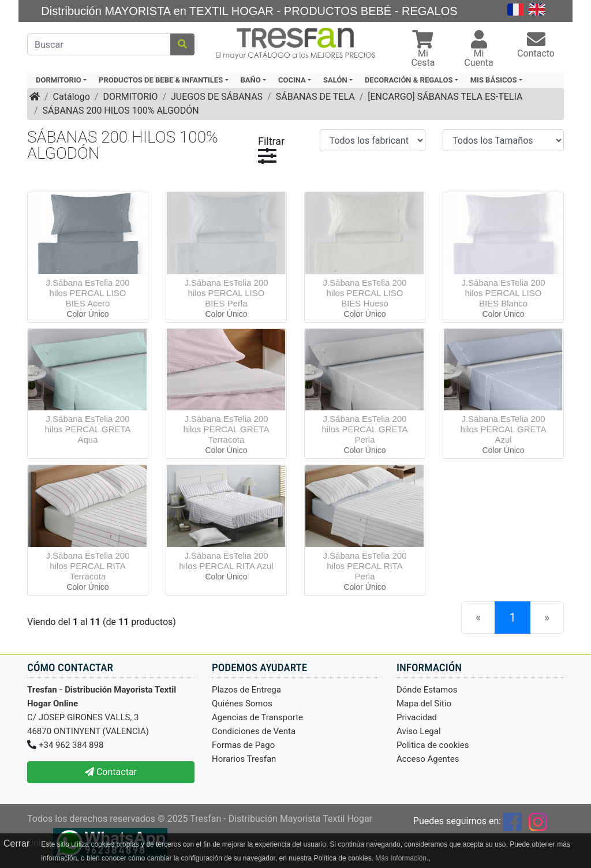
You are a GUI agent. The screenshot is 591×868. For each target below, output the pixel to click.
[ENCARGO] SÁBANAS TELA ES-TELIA (445, 97)
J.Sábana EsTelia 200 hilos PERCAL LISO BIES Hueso (364, 293)
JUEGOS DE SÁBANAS (217, 97)
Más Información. (402, 858)
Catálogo (72, 97)
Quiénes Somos (242, 704)
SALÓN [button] (335, 80)
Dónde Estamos (427, 690)
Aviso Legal (419, 731)
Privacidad (417, 717)
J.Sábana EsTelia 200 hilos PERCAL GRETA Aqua (87, 429)
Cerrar (16, 843)
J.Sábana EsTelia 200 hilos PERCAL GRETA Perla (364, 429)
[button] (423, 50)
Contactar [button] (111, 772)
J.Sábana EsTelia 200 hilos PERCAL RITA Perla (364, 566)
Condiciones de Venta (254, 731)
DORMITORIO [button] (59, 80)
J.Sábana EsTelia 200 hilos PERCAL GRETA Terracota (226, 429)
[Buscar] (99, 44)
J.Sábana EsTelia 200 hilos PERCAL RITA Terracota (87, 566)
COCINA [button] (292, 80)
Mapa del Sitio (424, 704)
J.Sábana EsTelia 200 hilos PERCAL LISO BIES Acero (87, 293)
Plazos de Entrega (246, 690)
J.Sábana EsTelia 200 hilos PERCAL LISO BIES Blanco (503, 293)
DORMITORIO (130, 97)
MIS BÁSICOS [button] (494, 80)
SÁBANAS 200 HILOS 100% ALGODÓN (121, 111)
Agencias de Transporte (257, 717)
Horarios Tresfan (244, 759)
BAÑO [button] (251, 80)
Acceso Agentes (428, 759)
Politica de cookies (433, 745)
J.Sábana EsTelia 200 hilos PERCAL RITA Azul (226, 561)
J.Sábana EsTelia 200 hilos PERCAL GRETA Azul (503, 429)
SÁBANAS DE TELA (315, 97)
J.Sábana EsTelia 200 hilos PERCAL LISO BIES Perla (226, 293)
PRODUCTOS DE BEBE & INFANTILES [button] (161, 80)
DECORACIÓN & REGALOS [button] (409, 80)
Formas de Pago (243, 745)
